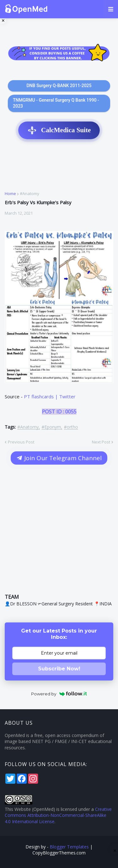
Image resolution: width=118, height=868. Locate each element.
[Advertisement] (59, 169)
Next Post (101, 442)
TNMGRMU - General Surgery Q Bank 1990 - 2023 (56, 103)
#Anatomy (30, 194)
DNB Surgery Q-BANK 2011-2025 (59, 86)
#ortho (71, 427)
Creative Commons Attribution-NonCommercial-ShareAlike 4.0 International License (58, 815)
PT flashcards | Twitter (50, 396)
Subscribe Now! (59, 669)
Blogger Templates (69, 847)
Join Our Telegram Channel (59, 458)
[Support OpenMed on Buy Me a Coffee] (59, 53)
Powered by (59, 694)
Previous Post (21, 442)
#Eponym (51, 427)
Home (10, 194)
